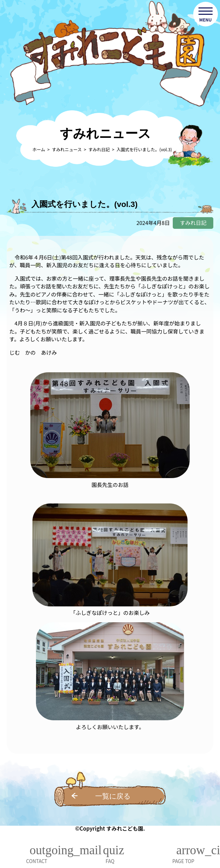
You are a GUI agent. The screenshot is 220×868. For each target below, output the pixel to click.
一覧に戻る (113, 796)
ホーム (39, 149)
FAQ (110, 861)
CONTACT (37, 861)
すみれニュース (67, 149)
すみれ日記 (99, 149)
